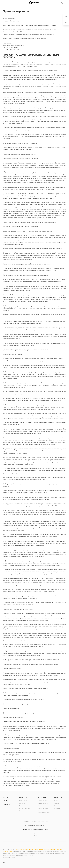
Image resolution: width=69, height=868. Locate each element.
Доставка (57, 803)
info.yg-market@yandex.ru (36, 825)
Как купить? (58, 797)
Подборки (7, 804)
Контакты (22, 803)
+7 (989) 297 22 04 (30, 822)
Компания (23, 797)
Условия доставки (43, 803)
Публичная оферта (43, 806)
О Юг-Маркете (23, 801)
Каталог (6, 797)
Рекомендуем (8, 808)
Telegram (35, 835)
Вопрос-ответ (58, 806)
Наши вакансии (23, 811)
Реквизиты (22, 806)
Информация (43, 797)
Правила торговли (43, 808)
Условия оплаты (42, 801)
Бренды (6, 801)
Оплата (56, 801)
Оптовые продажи (25, 808)
